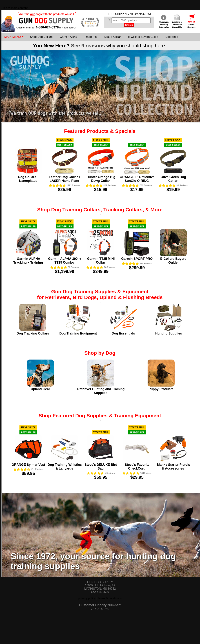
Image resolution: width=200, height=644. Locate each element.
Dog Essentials (123, 333)
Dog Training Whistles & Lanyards (65, 467)
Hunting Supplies (169, 333)
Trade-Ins (90, 37)
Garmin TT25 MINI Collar (101, 261)
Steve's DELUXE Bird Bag (101, 467)
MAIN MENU (14, 37)
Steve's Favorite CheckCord (137, 467)
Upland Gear (40, 389)
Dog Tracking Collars (33, 333)
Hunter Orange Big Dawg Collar (101, 179)
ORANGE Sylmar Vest (28, 465)
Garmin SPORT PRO (137, 259)
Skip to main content (15, 8)
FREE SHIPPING (118, 14)
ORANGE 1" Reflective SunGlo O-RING (137, 179)
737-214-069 (100, 609)
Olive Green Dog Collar (173, 179)
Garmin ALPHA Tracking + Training (28, 261)
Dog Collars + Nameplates (29, 179)
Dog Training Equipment (78, 333)
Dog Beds (172, 37)
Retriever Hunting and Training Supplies (101, 391)
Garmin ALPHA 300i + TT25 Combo (65, 261)
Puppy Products (161, 389)
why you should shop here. (136, 46)
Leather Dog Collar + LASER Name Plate (65, 179)
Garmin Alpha (68, 37)
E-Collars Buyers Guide (143, 37)
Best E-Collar (112, 37)
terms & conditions (110, 598)
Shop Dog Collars (41, 37)
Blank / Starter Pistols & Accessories (173, 467)
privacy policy (87, 598)
